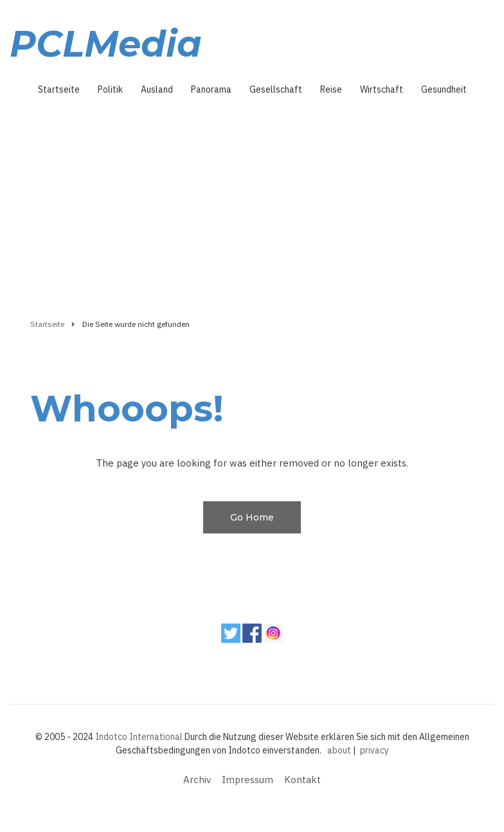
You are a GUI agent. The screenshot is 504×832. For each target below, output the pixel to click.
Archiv (197, 780)
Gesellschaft (276, 89)
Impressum (248, 780)
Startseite (59, 89)
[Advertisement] (252, 202)
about (339, 750)
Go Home (252, 517)
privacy (374, 750)
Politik (110, 89)
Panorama (211, 89)
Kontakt (302, 780)
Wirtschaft (382, 89)
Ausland (157, 89)
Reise (331, 89)
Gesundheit (444, 89)
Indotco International (139, 737)
